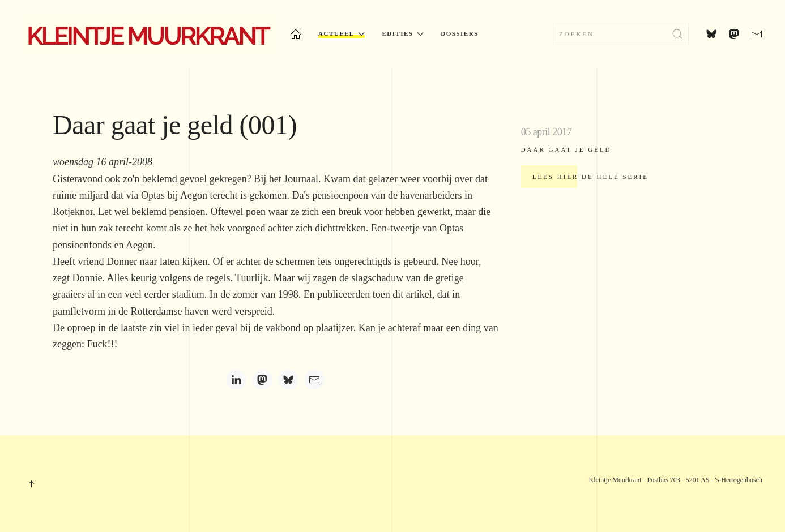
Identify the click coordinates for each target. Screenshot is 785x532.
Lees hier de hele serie (590, 177)
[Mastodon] (262, 380)
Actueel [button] (342, 34)
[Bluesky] (288, 380)
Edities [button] (403, 34)
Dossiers (459, 33)
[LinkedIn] (236, 380)
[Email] (314, 380)
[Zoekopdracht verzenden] (677, 34)
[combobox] (621, 34)
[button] (31, 484)
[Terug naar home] (148, 34)
